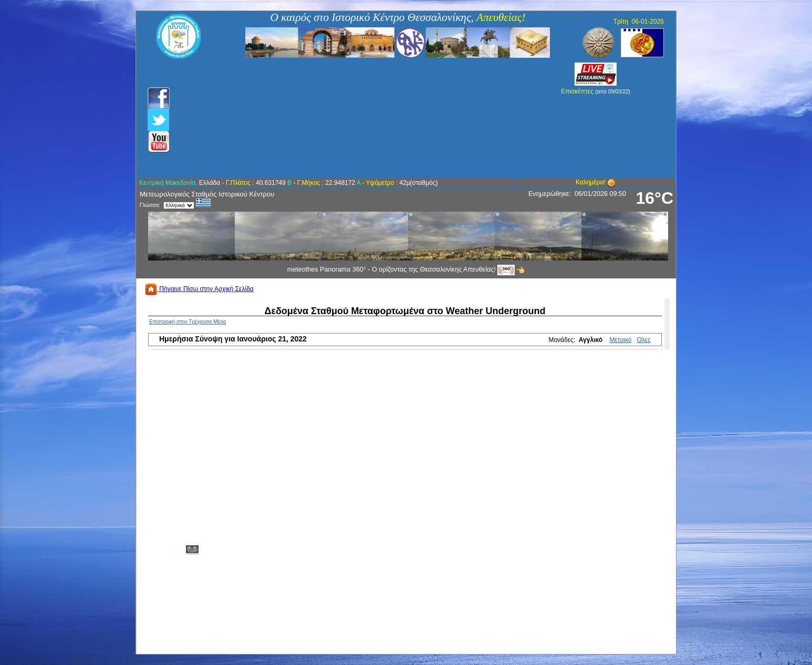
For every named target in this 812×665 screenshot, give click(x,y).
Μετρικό (620, 340)
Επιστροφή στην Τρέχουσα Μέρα (188, 322)
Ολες (644, 340)
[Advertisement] (350, 118)
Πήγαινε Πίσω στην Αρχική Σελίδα (199, 289)
